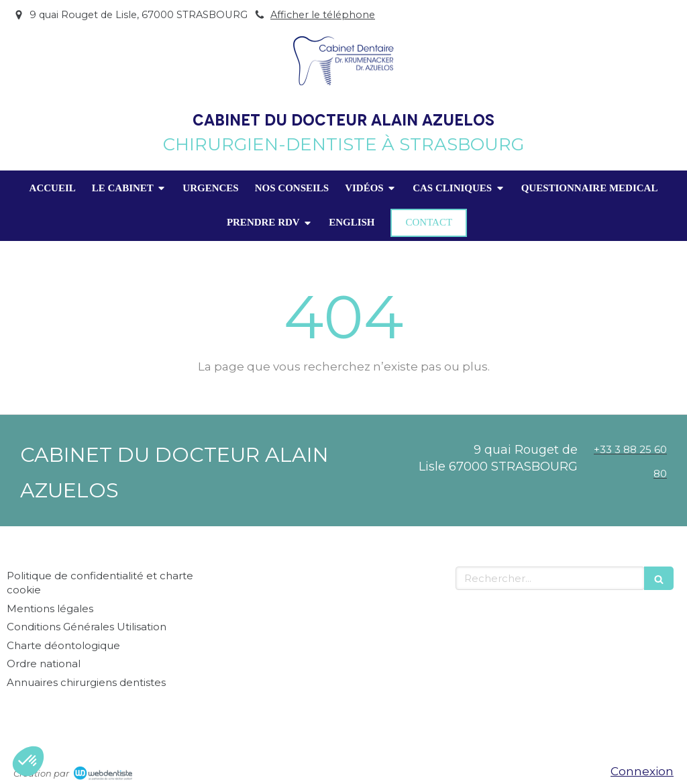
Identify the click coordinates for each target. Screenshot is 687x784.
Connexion (642, 771)
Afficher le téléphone (323, 15)
